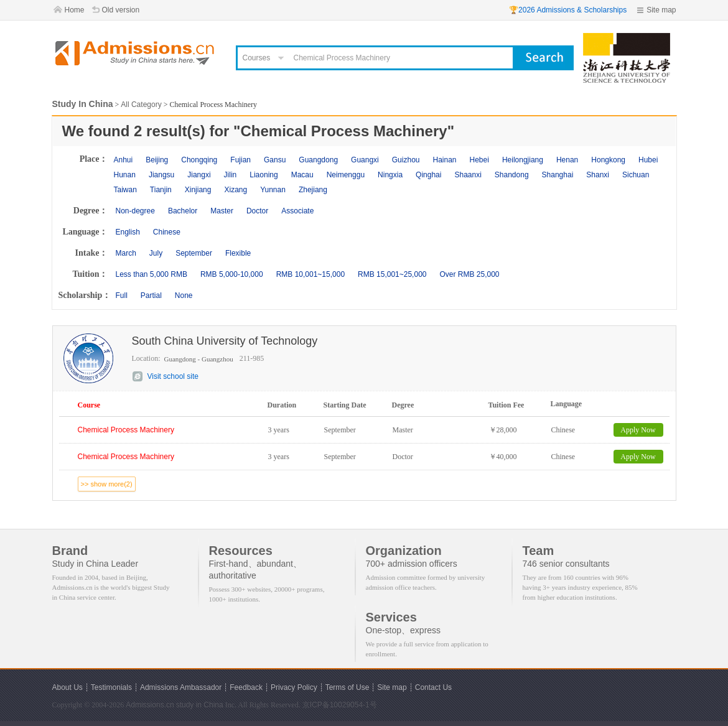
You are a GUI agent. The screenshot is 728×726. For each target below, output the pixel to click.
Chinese (167, 232)
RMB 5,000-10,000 (232, 274)
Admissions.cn (150, 705)
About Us (68, 687)
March (126, 253)
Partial (151, 296)
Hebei (479, 160)
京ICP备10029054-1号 (340, 705)
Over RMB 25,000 (469, 274)
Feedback (246, 687)
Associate (297, 211)
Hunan (125, 175)
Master (222, 211)
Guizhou (406, 160)
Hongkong (608, 160)
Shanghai (558, 175)
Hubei (648, 160)
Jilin (231, 175)
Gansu (275, 160)
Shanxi (598, 175)
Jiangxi (199, 175)
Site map (661, 10)
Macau (302, 175)
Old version (121, 10)
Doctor (257, 211)
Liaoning (264, 175)
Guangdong (318, 160)
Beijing (157, 160)
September (194, 253)
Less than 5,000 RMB (152, 274)
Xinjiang (198, 190)
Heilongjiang (523, 160)
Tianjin (161, 190)
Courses (257, 58)
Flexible (238, 253)
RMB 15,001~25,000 (392, 274)
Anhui (124, 160)
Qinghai (428, 175)
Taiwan (125, 190)
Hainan (444, 160)
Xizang (236, 190)
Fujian (240, 160)
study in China (200, 705)
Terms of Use (348, 687)
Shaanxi (468, 175)
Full (122, 296)
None (184, 296)
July (156, 253)
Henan (567, 160)
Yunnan (273, 190)
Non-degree (135, 211)
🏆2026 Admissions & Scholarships (568, 10)
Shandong (512, 175)
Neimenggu (346, 175)
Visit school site (173, 376)
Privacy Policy (294, 687)
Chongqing (199, 160)
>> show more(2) (107, 484)
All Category (141, 105)
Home (75, 10)
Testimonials (111, 687)
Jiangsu (161, 175)
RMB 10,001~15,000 (310, 274)
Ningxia (390, 175)
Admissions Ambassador (181, 687)
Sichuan (636, 175)
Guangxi (365, 160)
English (128, 232)
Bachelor (183, 211)
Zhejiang (313, 190)
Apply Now (638, 430)
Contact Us (433, 687)
